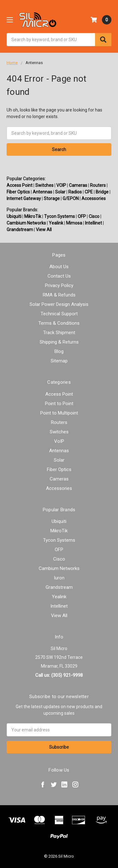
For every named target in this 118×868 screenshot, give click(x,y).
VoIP (59, 441)
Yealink (56, 223)
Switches (44, 185)
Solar (60, 192)
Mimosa (74, 223)
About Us (59, 267)
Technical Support (59, 314)
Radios (75, 192)
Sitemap (59, 361)
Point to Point (59, 404)
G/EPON (71, 198)
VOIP (61, 185)
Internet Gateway (24, 198)
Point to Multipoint (59, 413)
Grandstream (20, 230)
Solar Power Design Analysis (59, 304)
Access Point (20, 185)
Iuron (59, 578)
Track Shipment (59, 333)
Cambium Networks (26, 223)
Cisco (94, 216)
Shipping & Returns (59, 342)
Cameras (78, 185)
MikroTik (33, 216)
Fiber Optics (18, 192)
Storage (52, 198)
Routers (98, 185)
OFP (82, 216)
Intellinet (93, 223)
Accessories (94, 198)
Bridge (102, 192)
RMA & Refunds (59, 295)
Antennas (42, 192)
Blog (59, 351)
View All (44, 230)
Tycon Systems (59, 216)
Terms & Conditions (59, 323)
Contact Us (59, 276)
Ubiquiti (14, 216)
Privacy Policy (59, 285)
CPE (89, 192)
